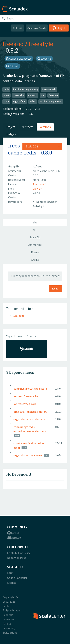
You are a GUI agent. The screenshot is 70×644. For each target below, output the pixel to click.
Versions (45, 127)
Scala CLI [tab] (35, 237)
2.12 (29, 109)
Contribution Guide (19, 553)
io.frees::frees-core (25, 404)
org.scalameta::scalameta (29, 419)
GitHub (12, 66)
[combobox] (42, 146)
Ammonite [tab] (35, 245)
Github (13, 533)
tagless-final (19, 101)
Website (44, 59)
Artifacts (27, 127)
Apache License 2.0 (19, 59)
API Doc (17, 28)
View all (38, 189)
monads (32, 95)
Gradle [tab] (35, 260)
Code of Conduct (17, 578)
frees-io (13, 44)
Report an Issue (17, 558)
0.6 (31, 114)
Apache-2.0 (40, 184)
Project (10, 127)
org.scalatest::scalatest (28, 455)
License (12, 583)
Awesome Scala (37, 28)
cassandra (19, 95)
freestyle (41, 44)
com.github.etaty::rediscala (30, 389)
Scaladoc (19, 316)
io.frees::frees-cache (26, 396)
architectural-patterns (51, 101)
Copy (55, 289)
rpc (43, 95)
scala (6, 101)
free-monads (49, 89)
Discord (14, 538)
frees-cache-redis (22, 149)
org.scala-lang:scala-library (30, 412)
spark (6, 95)
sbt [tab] (35, 222)
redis (6, 89)
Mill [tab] (35, 230)
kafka (32, 101)
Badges (11, 134)
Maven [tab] (35, 252)
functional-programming (26, 89)
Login (59, 28)
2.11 (38, 109)
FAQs (10, 573)
